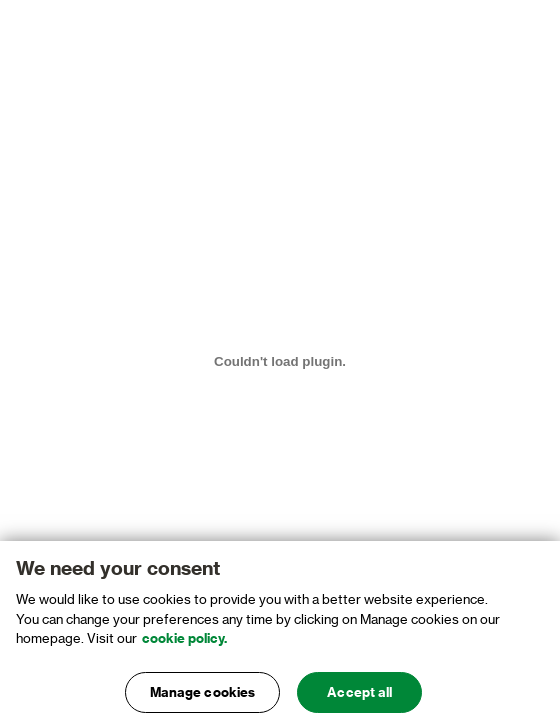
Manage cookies (203, 696)
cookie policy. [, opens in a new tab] (184, 642)
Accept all (359, 696)
